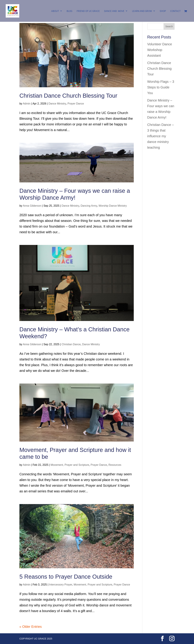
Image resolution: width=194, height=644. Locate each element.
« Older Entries (31, 627)
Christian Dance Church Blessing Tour (68, 96)
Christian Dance (71, 344)
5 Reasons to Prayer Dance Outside (66, 577)
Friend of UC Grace (88, 11)
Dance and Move (114, 11)
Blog (69, 11)
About (55, 11)
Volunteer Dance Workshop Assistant (160, 50)
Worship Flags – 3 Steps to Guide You (161, 87)
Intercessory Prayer (61, 585)
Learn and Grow (142, 11)
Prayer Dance (76, 104)
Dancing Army (89, 206)
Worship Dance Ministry (113, 206)
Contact (175, 11)
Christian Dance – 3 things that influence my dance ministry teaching (161, 136)
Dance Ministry (57, 104)
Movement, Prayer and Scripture (70, 465)
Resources (115, 465)
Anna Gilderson (32, 206)
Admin (27, 104)
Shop (163, 11)
